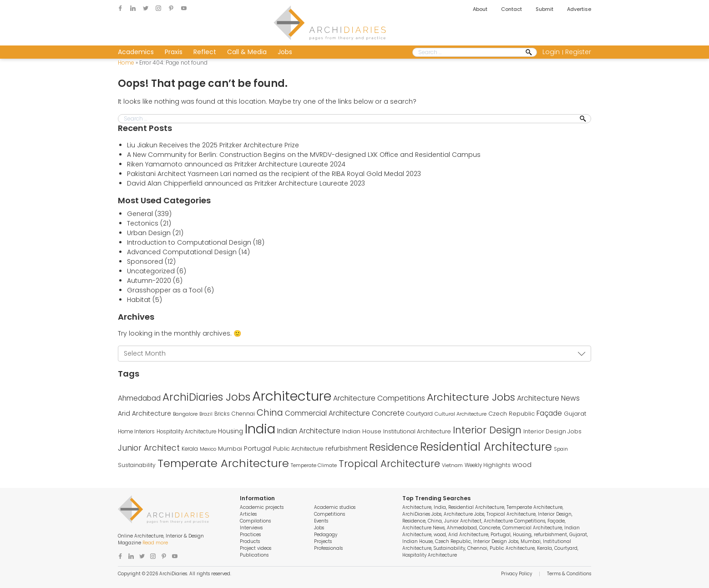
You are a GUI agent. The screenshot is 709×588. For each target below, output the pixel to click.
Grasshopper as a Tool (165, 290)
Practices (250, 535)
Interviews (251, 528)
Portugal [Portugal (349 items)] (258, 449)
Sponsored (145, 261)
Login (551, 52)
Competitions (329, 514)
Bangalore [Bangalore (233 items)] (185, 414)
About (480, 9)
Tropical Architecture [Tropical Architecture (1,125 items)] (389, 464)
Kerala (544, 548)
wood (440, 535)
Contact (511, 9)
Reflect (205, 52)
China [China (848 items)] (270, 412)
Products (250, 541)
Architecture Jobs (464, 514)
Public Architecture (512, 548)
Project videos (256, 548)
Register (578, 52)
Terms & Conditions (569, 574)
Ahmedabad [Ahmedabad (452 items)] (139, 398)
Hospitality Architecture (430, 555)
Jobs (285, 52)
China (435, 521)
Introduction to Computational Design (189, 242)
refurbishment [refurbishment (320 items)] (346, 449)
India (440, 507)
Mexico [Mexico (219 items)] (208, 449)
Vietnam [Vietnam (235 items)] (452, 465)
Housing (522, 535)
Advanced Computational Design (182, 252)
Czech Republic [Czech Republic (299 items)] (511, 414)
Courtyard (566, 548)
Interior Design (555, 514)
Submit (544, 9)
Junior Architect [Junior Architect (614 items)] (149, 448)
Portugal (501, 535)
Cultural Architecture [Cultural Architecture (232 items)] (461, 414)
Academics (136, 52)
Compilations (255, 521)
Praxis (174, 52)
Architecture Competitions (514, 521)
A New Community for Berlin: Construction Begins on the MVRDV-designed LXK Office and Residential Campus (304, 155)
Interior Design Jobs (496, 541)
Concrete (490, 528)
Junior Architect (463, 521)
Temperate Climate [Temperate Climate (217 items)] (314, 465)
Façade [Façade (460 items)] (549, 413)
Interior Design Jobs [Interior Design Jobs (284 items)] (552, 431)
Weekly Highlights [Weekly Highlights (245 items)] (488, 465)
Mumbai (531, 541)
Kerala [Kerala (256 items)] (190, 449)
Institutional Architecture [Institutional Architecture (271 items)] (417, 431)
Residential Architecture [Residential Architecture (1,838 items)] (486, 447)
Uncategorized (151, 271)
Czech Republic (453, 541)
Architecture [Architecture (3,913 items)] (292, 396)
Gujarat (578, 535)
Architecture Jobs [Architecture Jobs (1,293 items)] (471, 397)
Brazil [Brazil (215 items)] (206, 414)
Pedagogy (326, 535)
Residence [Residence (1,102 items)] (394, 447)
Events (321, 521)
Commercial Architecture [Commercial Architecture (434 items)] (327, 413)
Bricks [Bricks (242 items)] (222, 414)
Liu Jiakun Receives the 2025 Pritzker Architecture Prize (213, 145)
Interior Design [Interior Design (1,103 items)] (487, 430)
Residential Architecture (476, 507)
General (140, 214)
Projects (323, 541)
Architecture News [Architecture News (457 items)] (548, 398)
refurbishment (550, 535)
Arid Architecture (468, 535)
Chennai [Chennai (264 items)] (243, 414)
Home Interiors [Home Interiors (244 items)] (136, 432)
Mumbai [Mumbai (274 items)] (230, 449)
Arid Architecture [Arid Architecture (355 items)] (144, 413)
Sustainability (449, 548)
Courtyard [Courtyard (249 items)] (420, 414)
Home (126, 63)
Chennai (477, 548)
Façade (556, 521)
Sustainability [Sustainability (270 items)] (137, 465)
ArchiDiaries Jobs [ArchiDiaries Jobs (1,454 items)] (206, 397)
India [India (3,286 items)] (260, 429)
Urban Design (149, 233)
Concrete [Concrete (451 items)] (388, 413)
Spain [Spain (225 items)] (561, 449)
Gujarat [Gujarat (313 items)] (575, 414)
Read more (155, 543)
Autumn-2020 (149, 281)
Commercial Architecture (532, 528)
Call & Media (247, 52)
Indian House (418, 541)
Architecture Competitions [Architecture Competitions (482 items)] (379, 398)
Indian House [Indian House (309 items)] (362, 431)
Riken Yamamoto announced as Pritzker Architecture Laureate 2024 (236, 164)
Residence (414, 521)
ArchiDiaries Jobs (422, 514)
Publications (254, 555)
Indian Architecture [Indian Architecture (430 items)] (309, 431)
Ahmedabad (462, 528)
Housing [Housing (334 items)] (230, 431)
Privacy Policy (517, 574)
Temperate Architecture (534, 507)
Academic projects (262, 507)
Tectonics (143, 223)
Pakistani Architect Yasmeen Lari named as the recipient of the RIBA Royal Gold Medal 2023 (274, 174)
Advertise (579, 9)
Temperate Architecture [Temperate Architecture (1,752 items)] (223, 463)
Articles (248, 514)
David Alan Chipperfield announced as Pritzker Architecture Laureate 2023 (246, 183)
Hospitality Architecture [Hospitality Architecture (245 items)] (186, 432)
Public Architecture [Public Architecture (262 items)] (298, 449)
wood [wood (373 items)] (522, 465)
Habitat (139, 300)
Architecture (417, 507)
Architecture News (423, 528)
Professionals (328, 548)
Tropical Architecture (511, 514)
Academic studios (335, 507)
